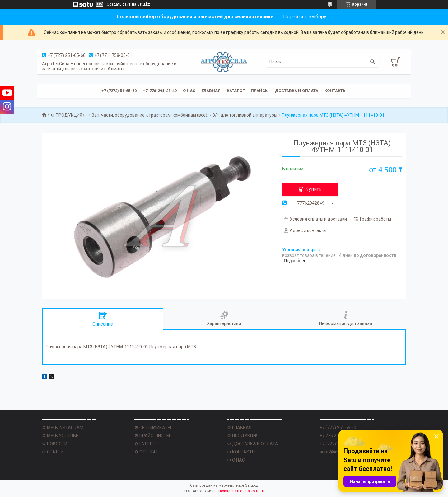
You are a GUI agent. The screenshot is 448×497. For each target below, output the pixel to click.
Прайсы (260, 91)
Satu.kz (252, 485)
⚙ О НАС (236, 460)
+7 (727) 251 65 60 (338, 428)
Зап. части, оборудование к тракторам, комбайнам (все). (150, 115)
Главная (211, 91)
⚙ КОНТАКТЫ (241, 452)
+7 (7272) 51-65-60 (119, 91)
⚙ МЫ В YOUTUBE (60, 436)
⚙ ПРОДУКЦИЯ (243, 436)
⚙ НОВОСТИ (55, 444)
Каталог (236, 91)
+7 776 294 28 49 (336, 436)
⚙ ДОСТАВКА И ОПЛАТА (253, 444)
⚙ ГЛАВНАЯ (239, 428)
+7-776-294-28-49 (160, 91)
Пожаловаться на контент (241, 491)
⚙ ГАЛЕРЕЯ (146, 444)
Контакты (336, 91)
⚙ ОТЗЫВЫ (146, 452)
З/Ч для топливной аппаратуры (245, 115)
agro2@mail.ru (334, 452)
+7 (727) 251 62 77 (338, 444)
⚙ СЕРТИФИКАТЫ (153, 428)
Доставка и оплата (297, 91)
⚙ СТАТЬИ (53, 452)
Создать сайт (119, 4)
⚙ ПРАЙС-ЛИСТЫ (152, 436)
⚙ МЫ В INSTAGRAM (63, 428)
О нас (189, 91)
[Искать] (373, 62)
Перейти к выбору (305, 17)
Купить (313, 189)
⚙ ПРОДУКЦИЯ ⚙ (69, 115)
